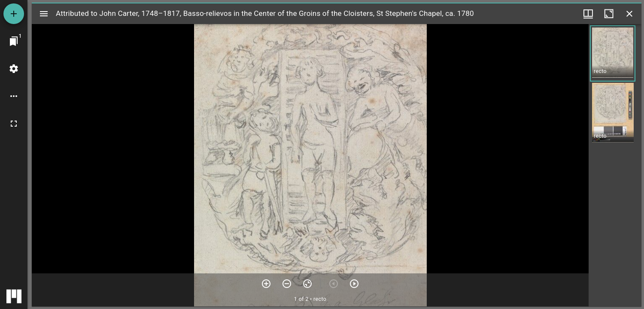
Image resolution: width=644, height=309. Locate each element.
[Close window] (629, 14)
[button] (613, 53)
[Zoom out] (287, 284)
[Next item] (354, 284)
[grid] (615, 165)
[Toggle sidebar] (44, 14)
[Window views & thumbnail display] (588, 14)
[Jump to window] (14, 41)
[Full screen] (14, 124)
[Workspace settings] (14, 69)
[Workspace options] (14, 96)
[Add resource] (14, 14)
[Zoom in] (266, 284)
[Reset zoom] (307, 284)
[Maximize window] (609, 14)
